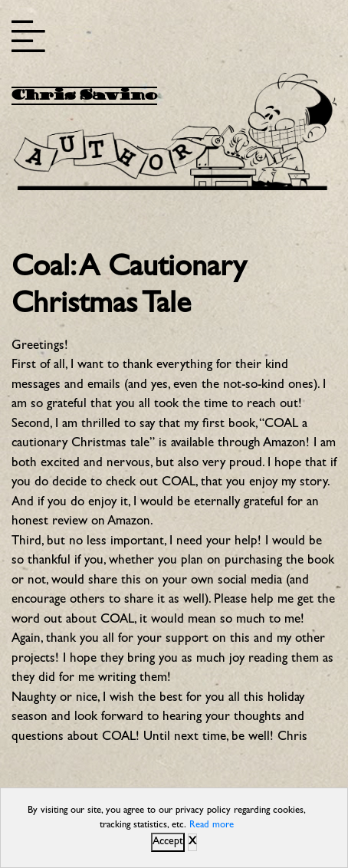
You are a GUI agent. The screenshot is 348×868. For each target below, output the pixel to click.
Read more (212, 825)
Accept (168, 842)
